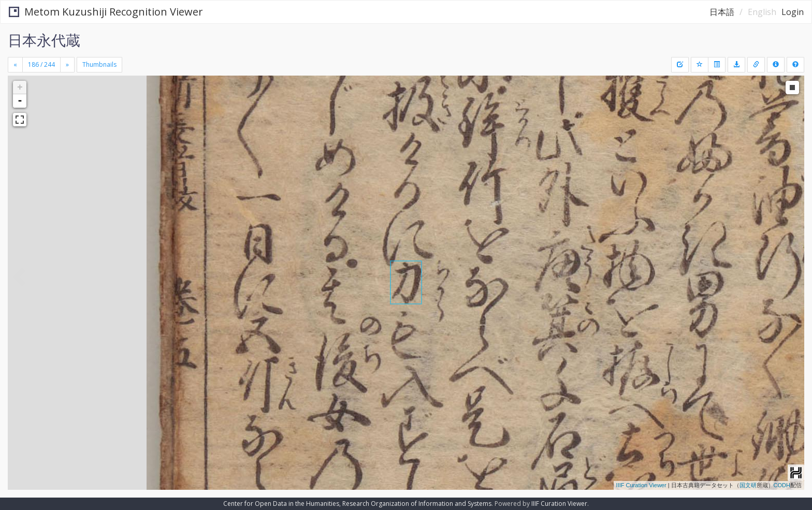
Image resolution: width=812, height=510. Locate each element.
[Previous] (15, 65)
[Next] (67, 65)
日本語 (722, 12)
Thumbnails (99, 64)
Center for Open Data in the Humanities (281, 504)
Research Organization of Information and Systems (417, 504)
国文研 (748, 485)
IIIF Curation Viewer (641, 485)
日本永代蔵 (44, 40)
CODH (782, 485)
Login (793, 12)
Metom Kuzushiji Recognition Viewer (106, 12)
